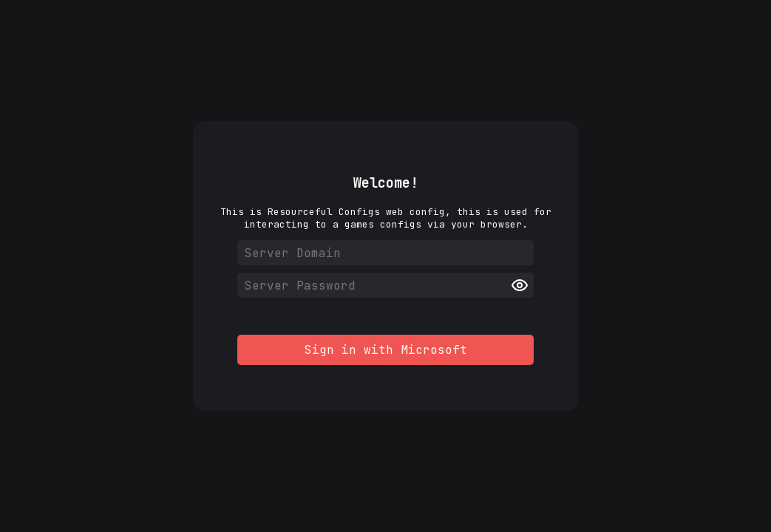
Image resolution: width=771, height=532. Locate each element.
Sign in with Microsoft (386, 350)
